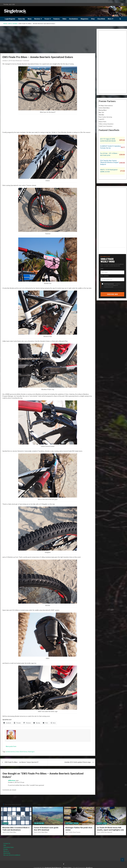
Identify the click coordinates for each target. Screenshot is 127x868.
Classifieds (101, 19)
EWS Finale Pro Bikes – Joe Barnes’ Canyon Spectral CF (22, 762)
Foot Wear (69, 823)
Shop (93, 19)
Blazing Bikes (103, 110)
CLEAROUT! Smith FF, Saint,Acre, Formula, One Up (111, 147)
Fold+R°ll (101, 119)
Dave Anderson (17, 61)
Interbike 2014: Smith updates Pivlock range (78, 762)
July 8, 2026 (6, 832)
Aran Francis (77, 832)
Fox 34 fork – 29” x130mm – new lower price (109, 154)
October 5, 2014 (7, 61)
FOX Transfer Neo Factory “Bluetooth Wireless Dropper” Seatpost (110, 163)
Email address (105, 276)
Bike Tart (101, 112)
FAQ (5, 845)
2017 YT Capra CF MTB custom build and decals (108, 140)
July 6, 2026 (100, 832)
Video (64, 19)
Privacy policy (121, 290)
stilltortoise (12, 780)
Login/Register (10, 19)
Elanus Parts (102, 122)
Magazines (85, 19)
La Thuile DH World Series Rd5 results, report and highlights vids (110, 829)
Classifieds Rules (9, 847)
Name (102, 269)
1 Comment (26, 61)
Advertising (7, 853)
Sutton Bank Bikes (104, 108)
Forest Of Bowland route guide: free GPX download (46, 829)
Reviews (37, 19)
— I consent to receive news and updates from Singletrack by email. (112, 285)
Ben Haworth (108, 832)
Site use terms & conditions (12, 855)
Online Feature (39, 823)
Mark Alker (13, 832)
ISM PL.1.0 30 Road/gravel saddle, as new (109, 171)
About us (6, 851)
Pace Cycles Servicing (105, 117)
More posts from (11, 746)
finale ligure (31, 752)
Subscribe (21, 19)
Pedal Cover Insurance (106, 126)
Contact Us (7, 844)
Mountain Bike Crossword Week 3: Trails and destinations (16, 829)
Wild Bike (101, 115)
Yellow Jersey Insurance (106, 124)
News (30, 19)
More (110, 19)
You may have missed (13, 804)
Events (100, 823)
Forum (47, 19)
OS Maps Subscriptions (106, 106)
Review (76, 823)
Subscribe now (112, 294)
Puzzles (5, 823)
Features (57, 19)
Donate (6, 849)
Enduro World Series (21, 752)
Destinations (74, 19)
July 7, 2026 (69, 832)
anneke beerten (10, 752)
